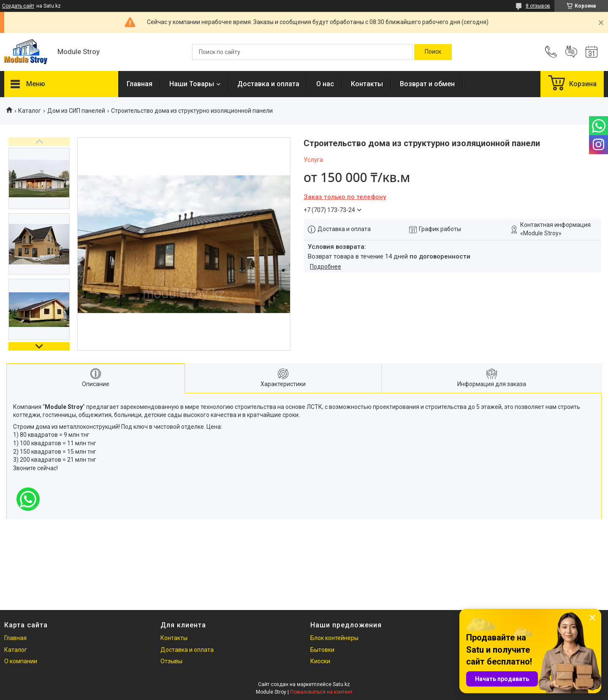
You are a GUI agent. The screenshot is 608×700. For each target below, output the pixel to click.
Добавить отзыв (571, 52)
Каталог (30, 111)
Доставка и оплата (268, 84)
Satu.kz (341, 684)
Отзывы (171, 661)
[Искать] (433, 52)
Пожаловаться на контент (321, 692)
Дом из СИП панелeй (76, 111)
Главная (140, 84)
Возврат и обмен (427, 84)
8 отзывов (538, 6)
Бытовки (322, 650)
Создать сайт (18, 6)
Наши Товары (192, 84)
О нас (325, 84)
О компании (21, 661)
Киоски (320, 661)
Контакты (367, 84)
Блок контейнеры (334, 638)
